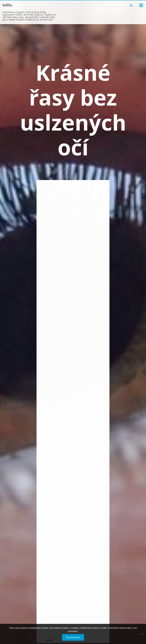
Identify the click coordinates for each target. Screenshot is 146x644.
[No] (142, 635)
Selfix (7, 5)
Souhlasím (73, 637)
